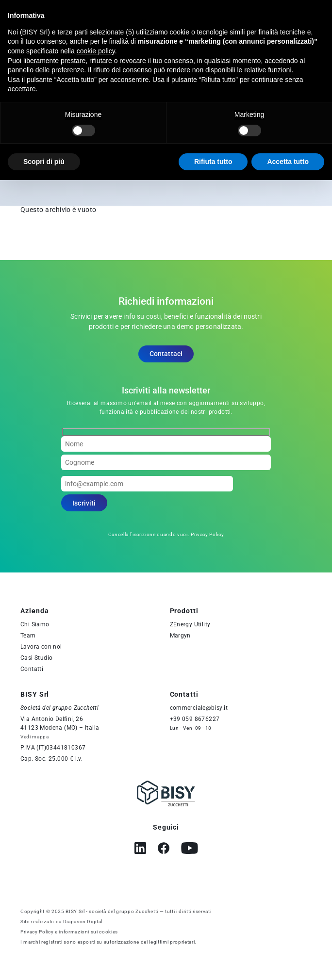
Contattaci (166, 354)
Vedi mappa (35, 737)
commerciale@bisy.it (199, 708)
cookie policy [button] (96, 51)
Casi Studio (36, 658)
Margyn (180, 636)
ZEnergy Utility (190, 624)
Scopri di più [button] (44, 162)
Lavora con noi (41, 647)
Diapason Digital (83, 922)
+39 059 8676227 (195, 719)
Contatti (32, 669)
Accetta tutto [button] (288, 162)
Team (28, 636)
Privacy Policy (207, 534)
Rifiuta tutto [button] (213, 162)
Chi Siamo (35, 624)
